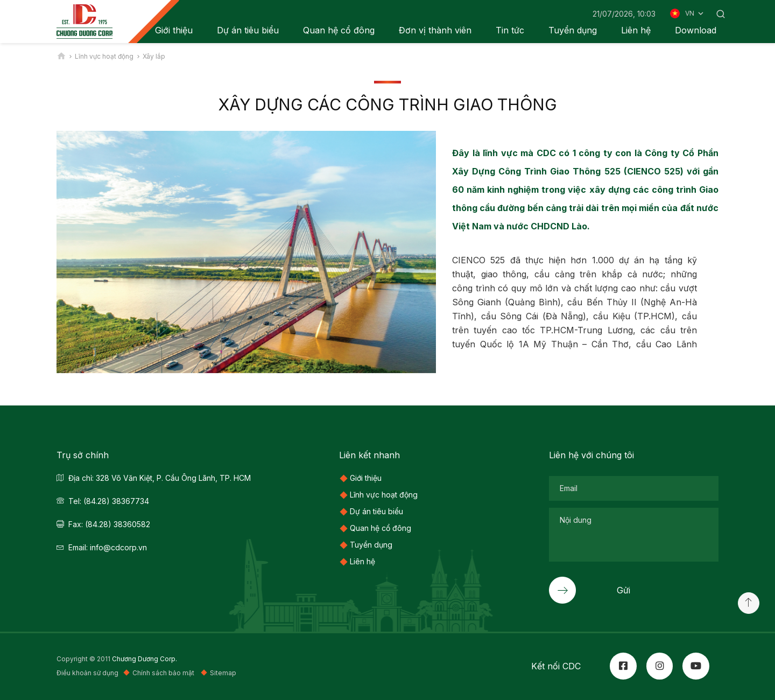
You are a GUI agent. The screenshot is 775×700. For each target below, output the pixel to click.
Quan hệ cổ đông (339, 30)
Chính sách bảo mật (164, 673)
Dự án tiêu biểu (248, 30)
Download (696, 30)
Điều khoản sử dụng (87, 673)
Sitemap (223, 673)
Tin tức (510, 30)
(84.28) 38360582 (118, 524)
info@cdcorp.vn (118, 547)
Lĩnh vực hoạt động (384, 495)
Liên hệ (636, 30)
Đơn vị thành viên (435, 30)
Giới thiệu (366, 478)
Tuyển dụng (573, 30)
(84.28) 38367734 (116, 501)
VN (695, 13)
